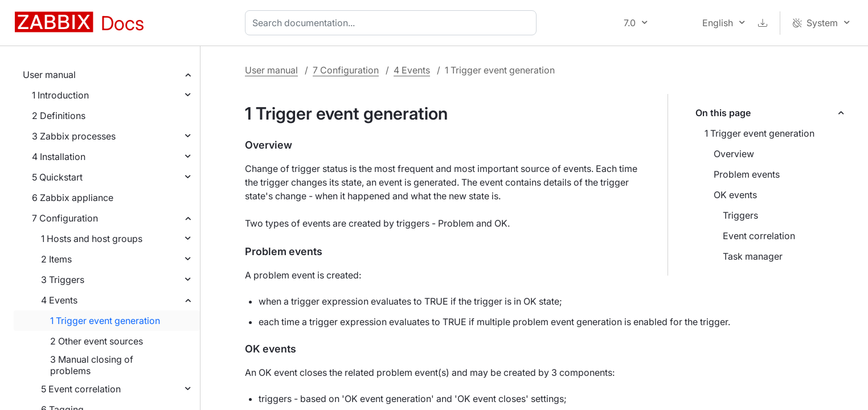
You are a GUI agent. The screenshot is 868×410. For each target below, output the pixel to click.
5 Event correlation (81, 389)
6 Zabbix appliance (73, 198)
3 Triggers (63, 280)
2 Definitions (59, 116)
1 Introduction (60, 95)
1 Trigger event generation (105, 321)
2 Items (56, 259)
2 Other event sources (97, 341)
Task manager (753, 256)
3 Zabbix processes (74, 136)
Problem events (747, 174)
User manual (49, 75)
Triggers (740, 215)
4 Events (59, 300)
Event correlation (759, 236)
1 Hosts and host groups (92, 239)
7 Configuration (65, 218)
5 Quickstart (57, 177)
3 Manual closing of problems (92, 365)
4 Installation (59, 157)
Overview (734, 154)
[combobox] (393, 23)
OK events (735, 195)
